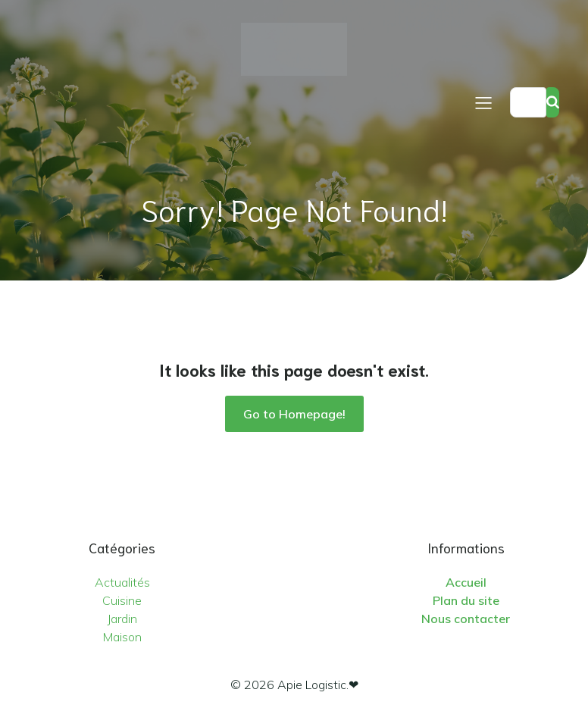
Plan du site (466, 600)
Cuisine (122, 600)
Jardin (122, 619)
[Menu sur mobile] (483, 102)
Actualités (122, 582)
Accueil (466, 582)
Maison (122, 637)
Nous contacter (466, 619)
